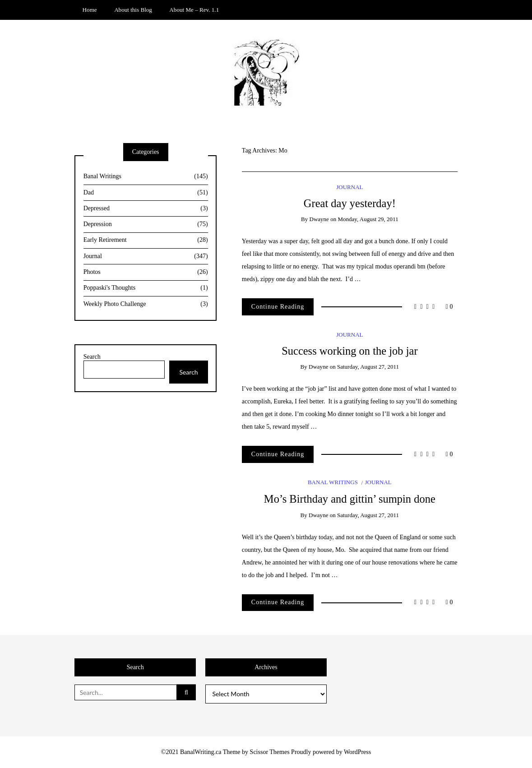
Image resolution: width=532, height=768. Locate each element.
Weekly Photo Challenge (146, 304)
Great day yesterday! (350, 203)
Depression (146, 224)
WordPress (357, 752)
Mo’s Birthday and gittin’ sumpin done (350, 499)
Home (90, 10)
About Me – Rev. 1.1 (194, 10)
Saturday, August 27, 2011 (368, 367)
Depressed (146, 209)
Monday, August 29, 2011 (368, 219)
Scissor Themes (270, 752)
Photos (146, 272)
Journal (349, 187)
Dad (146, 193)
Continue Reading (278, 307)
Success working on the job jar (349, 351)
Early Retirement (146, 240)
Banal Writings (333, 482)
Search (92, 357)
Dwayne (319, 219)
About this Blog (133, 10)
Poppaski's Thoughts (146, 288)
